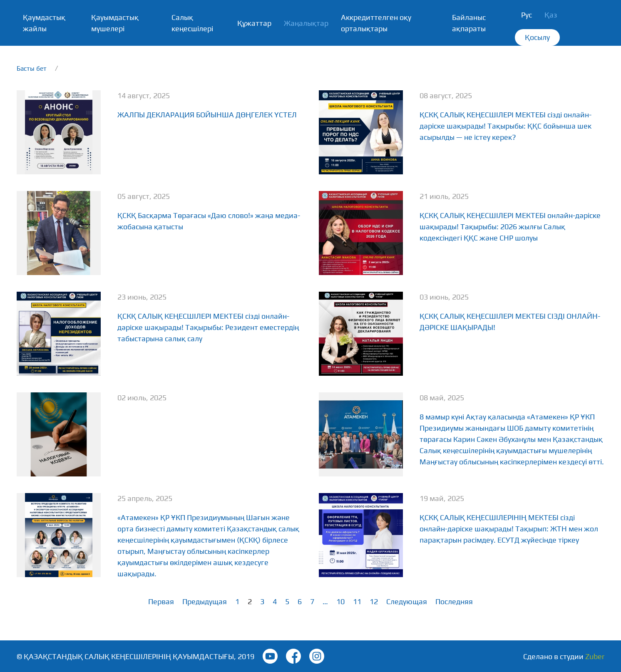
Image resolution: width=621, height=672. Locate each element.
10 (340, 601)
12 (374, 601)
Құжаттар (254, 23)
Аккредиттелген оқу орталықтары (376, 23)
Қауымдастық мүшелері (115, 23)
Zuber (595, 656)
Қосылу (537, 37)
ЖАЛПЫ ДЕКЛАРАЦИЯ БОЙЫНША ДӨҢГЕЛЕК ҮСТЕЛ (207, 115)
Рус (527, 15)
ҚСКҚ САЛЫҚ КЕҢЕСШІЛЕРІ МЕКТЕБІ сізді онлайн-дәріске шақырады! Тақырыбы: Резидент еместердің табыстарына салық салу (208, 327)
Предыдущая (205, 601)
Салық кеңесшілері (192, 23)
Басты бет (32, 68)
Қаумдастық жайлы (44, 23)
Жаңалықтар (306, 23)
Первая (161, 601)
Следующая (407, 601)
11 (357, 601)
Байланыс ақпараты (469, 23)
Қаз (551, 15)
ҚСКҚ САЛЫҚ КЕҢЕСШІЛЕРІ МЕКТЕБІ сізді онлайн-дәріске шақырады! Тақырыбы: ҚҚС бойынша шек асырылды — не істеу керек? (505, 126)
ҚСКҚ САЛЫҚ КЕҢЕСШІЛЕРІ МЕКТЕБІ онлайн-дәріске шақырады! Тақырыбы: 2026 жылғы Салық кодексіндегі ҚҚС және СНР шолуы (510, 227)
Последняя (454, 601)
